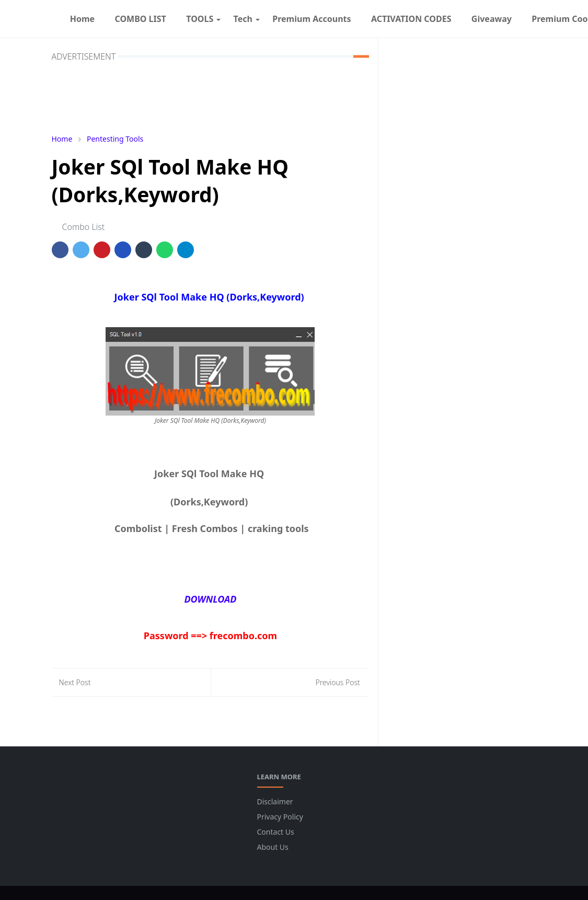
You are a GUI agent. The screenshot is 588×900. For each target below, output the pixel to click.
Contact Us (276, 832)
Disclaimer (275, 801)
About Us (273, 847)
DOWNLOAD (210, 599)
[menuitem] (83, 19)
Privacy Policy (280, 817)
